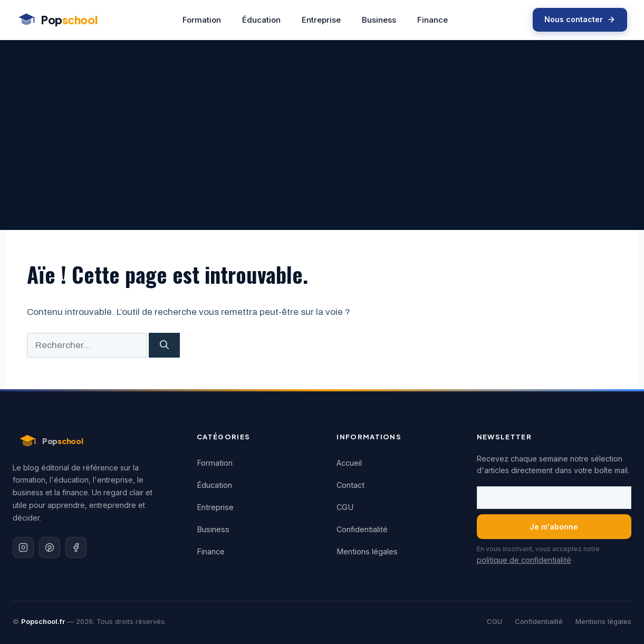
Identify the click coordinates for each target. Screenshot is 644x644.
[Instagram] (23, 547)
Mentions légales (367, 551)
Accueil (349, 463)
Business (379, 20)
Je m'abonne (554, 527)
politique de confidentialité (524, 560)
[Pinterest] (50, 547)
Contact (350, 485)
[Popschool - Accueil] (57, 20)
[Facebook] (76, 547)
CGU (345, 507)
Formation (202, 20)
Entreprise (321, 20)
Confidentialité (362, 529)
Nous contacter (580, 19)
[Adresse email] (554, 498)
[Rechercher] (164, 345)
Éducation (261, 20)
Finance (432, 20)
